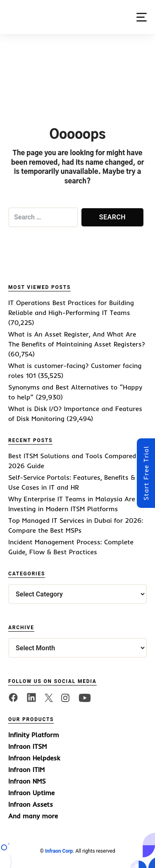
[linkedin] (31, 697)
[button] (142, 17)
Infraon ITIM (26, 769)
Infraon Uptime (31, 793)
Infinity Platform (34, 735)
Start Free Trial (146, 473)
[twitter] (49, 697)
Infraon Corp (59, 851)
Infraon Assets (31, 804)
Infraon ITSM (27, 746)
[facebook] (13, 697)
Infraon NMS (27, 781)
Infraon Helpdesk (34, 758)
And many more (33, 816)
